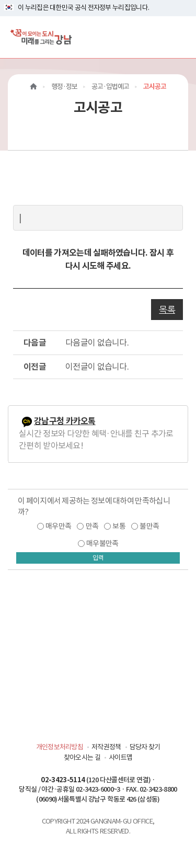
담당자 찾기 (145, 747)
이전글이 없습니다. (97, 367)
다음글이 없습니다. (97, 342)
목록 (167, 310)
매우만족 (58, 526)
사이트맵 (120, 757)
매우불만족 (102, 543)
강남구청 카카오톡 (65, 421)
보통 (119, 526)
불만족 (149, 526)
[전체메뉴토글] (180, 37)
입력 (98, 558)
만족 (92, 526)
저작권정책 (106, 747)
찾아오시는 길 (82, 757)
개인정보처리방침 (60, 747)
